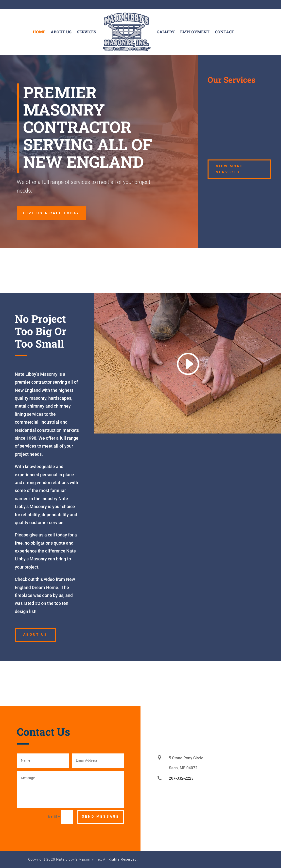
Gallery (166, 32)
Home (39, 32)
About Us (61, 32)
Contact (225, 32)
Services (87, 32)
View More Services (230, 169)
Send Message (101, 816)
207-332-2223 (181, 778)
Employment (195, 32)
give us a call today (51, 213)
